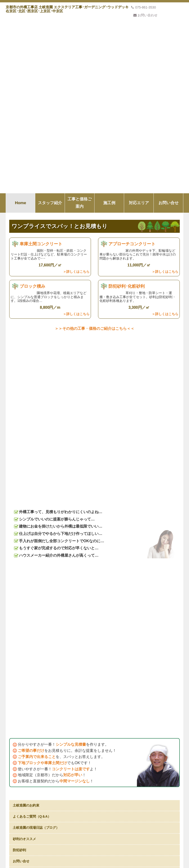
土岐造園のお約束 (26, 361)
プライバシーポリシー (29, 802)
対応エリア (139, 25)
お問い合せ (169, 25)
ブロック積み (32, 113)
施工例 (109, 25)
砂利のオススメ (24, 394)
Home (20, 25)
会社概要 (19, 793)
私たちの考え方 (94, 725)
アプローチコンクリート (132, 66)
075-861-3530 (143, 7)
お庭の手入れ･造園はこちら (34, 427)
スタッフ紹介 (50, 25)
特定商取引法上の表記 (29, 810)
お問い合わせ (145, 15)
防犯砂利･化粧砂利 (127, 113)
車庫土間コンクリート (41, 66)
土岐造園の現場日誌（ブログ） (36, 383)
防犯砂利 (19, 405)
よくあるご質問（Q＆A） (32, 372)
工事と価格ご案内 (80, 25)
